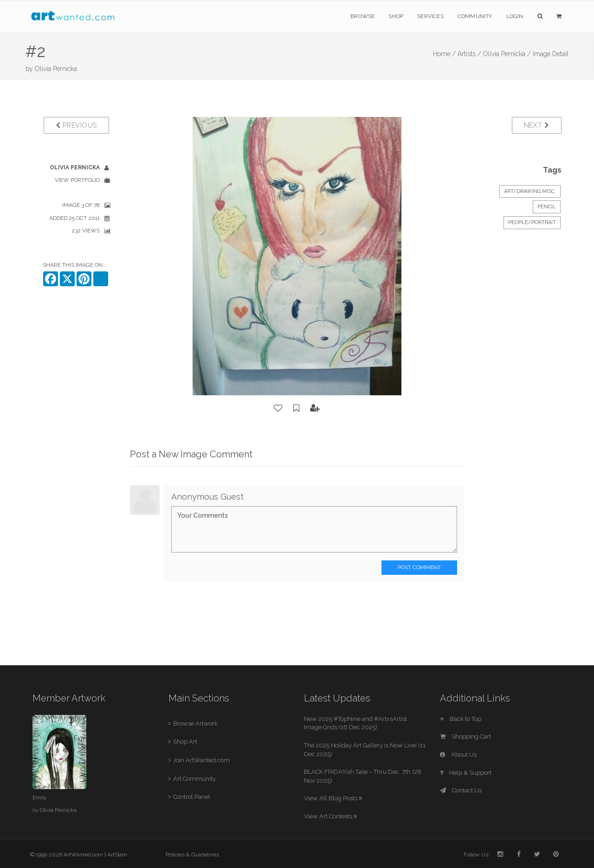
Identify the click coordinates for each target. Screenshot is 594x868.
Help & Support (466, 773)
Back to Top (461, 719)
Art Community (194, 779)
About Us (458, 755)
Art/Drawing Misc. (530, 191)
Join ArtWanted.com (201, 760)
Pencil (547, 207)
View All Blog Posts (333, 798)
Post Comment (419, 567)
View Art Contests (330, 816)
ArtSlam (117, 855)
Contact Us (461, 790)
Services (430, 16)
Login (515, 16)
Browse (362, 16)
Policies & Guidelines (192, 855)
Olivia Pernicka (56, 69)
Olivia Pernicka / (507, 54)
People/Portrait (532, 222)
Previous (76, 125)
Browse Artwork (195, 723)
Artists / (469, 54)
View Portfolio (77, 180)
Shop (396, 16)
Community (475, 16)
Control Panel (192, 797)
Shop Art (185, 742)
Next (537, 125)
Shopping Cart (465, 736)
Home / (444, 54)
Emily (39, 797)
